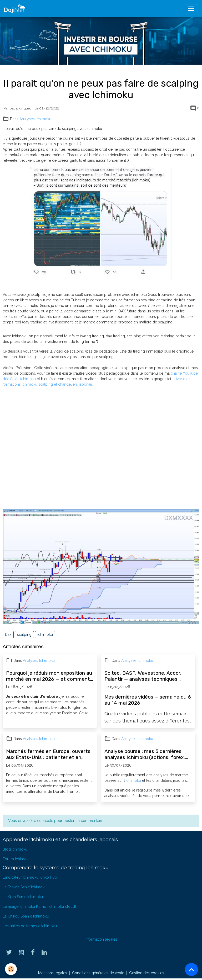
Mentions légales (53, 973)
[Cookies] (11, 969)
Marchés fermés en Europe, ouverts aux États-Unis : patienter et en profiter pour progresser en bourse (48, 754)
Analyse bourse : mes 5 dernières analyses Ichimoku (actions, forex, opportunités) (145, 754)
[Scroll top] (191, 969)
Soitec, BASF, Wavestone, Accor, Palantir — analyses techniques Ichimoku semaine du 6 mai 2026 (143, 676)
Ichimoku (133, 780)
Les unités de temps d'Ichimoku (30, 926)
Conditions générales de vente (98, 973)
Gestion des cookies (147, 973)
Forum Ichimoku (17, 859)
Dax (8, 635)
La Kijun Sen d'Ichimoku (23, 897)
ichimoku (45, 635)
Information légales (101, 939)
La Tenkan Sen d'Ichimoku (25, 887)
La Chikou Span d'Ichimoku (26, 916)
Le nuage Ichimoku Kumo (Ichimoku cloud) (39, 906)
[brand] (16, 9)
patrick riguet (20, 108)
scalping (24, 635)
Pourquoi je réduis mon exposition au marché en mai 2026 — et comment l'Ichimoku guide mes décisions (49, 676)
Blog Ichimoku (15, 849)
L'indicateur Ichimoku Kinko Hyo (30, 877)
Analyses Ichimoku (35, 119)
